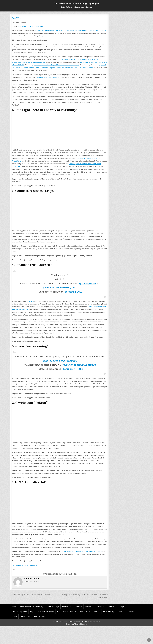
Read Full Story (31, 565)
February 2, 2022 (73, 292)
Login (32, 612)
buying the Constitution (55, 30)
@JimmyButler (88, 284)
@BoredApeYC (69, 361)
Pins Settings (85, 612)
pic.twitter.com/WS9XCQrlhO (60, 288)
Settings (131, 612)
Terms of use (25, 617)
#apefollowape (51, 361)
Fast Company (17, 565)
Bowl (51, 574)
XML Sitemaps (39, 617)
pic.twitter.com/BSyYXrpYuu (80, 365)
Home (14, 607)
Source (14, 617)
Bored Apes (40, 30)
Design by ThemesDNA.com (76, 624)
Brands (56, 574)
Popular (97, 612)
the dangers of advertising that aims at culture (83, 551)
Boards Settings (53, 607)
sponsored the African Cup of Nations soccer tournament (56, 65)
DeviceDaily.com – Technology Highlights (76, 3)
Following (101, 607)
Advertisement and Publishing (31, 607)
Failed (66, 574)
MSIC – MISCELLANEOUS (67, 612)
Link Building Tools (19, 612)
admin (36, 578)
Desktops (78, 607)
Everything (89, 607)
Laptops (121, 607)
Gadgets (111, 607)
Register (121, 612)
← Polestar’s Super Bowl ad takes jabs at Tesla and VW (32, 595)
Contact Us (67, 607)
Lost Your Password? (46, 612)
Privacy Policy (109, 612)
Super (75, 574)
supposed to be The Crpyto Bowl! (31, 26)
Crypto (61, 574)
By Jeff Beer (17, 18)
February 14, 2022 (73, 369)
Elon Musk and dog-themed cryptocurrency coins (86, 30)
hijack (70, 574)
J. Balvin (30, 301)
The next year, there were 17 (47, 77)
